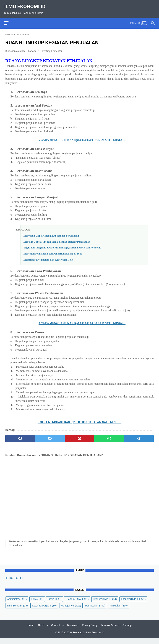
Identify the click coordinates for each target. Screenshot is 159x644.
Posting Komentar (52, 49)
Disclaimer (73, 631)
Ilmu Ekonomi (17, 611)
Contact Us (57, 631)
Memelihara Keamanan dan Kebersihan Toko (48, 257)
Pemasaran (95, 611)
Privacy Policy (90, 631)
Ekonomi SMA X (77, 604)
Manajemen (71, 611)
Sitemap (127, 631)
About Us (43, 631)
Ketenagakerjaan (44, 611)
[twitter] (50, 436)
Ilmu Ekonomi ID (26, 4)
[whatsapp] (109, 436)
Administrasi (17, 604)
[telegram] (139, 436)
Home (31, 631)
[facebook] (20, 436)
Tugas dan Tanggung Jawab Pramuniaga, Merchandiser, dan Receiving (62, 245)
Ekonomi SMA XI (105, 604)
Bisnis (37, 604)
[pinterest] (79, 436)
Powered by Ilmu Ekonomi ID (88, 638)
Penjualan (119, 611)
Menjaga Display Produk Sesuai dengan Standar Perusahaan (57, 239)
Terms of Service (110, 631)
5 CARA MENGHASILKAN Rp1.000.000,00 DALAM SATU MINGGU (82, 137)
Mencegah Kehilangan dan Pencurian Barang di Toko (53, 251)
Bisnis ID (54, 604)
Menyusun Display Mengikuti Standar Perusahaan (51, 233)
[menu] (10, 20)
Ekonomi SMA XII (133, 604)
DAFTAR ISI (16, 583)
